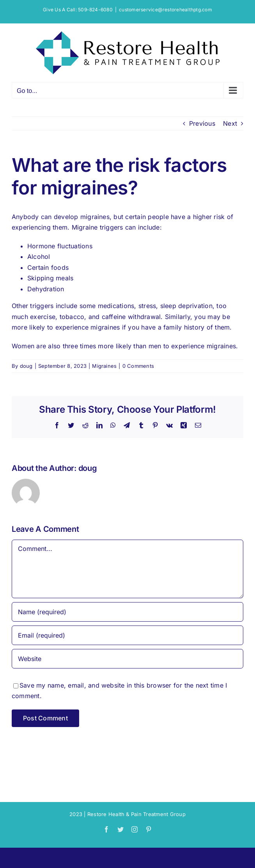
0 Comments (138, 366)
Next (230, 123)
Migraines (104, 366)
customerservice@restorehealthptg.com (166, 10)
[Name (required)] (127, 612)
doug (26, 366)
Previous (202, 123)
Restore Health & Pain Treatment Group (136, 814)
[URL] (127, 659)
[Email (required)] (127, 635)
